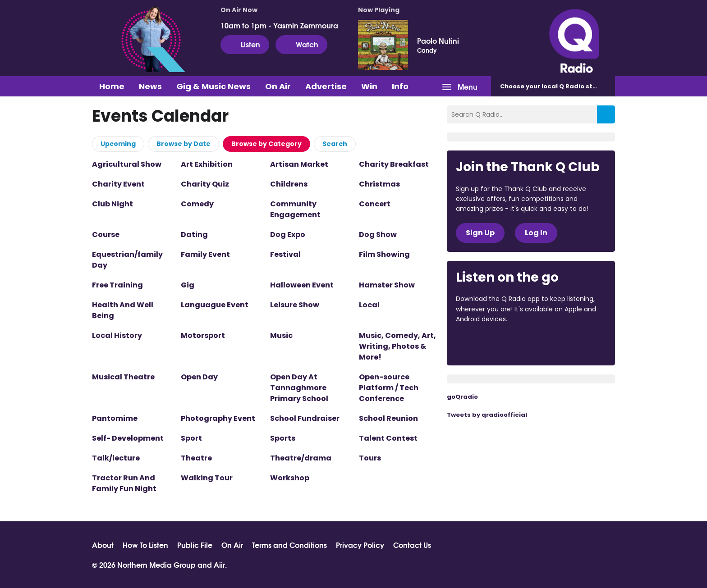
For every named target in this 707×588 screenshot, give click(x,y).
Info (400, 86)
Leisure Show (295, 305)
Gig (188, 285)
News (150, 86)
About (103, 545)
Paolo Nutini (438, 41)
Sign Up (480, 233)
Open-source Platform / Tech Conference (389, 388)
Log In (536, 233)
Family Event (205, 254)
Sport (191, 438)
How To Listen (145, 545)
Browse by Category (266, 144)
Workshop (290, 478)
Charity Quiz (205, 184)
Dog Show (378, 235)
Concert (375, 204)
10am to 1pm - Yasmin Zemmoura (279, 25)
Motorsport (203, 335)
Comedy (197, 204)
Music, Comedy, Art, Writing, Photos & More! (397, 346)
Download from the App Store (491, 344)
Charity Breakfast (394, 164)
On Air (278, 86)
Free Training (117, 285)
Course (106, 235)
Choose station (555, 86)
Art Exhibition (207, 164)
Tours (370, 458)
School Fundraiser (305, 418)
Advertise (326, 86)
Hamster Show (387, 285)
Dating (194, 235)
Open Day (199, 377)
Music (281, 335)
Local (369, 305)
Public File (195, 545)
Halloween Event (302, 285)
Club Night (112, 204)
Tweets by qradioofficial (487, 415)
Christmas (379, 184)
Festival (285, 254)
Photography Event (218, 418)
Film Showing (384, 254)
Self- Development (128, 438)
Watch (301, 44)
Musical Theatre (123, 377)
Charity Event (118, 184)
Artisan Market (299, 164)
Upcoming (118, 144)
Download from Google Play (566, 344)
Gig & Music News (213, 86)
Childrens (289, 184)
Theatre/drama (301, 458)
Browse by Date (184, 144)
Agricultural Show (127, 164)
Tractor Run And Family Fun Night (124, 483)
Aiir (219, 564)
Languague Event (215, 305)
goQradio (462, 397)
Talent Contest (388, 438)
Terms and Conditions (289, 545)
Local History (117, 335)
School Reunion (388, 418)
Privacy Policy (360, 545)
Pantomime (115, 418)
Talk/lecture (116, 458)
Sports (283, 438)
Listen (245, 44)
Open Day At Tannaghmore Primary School (299, 388)
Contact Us (412, 545)
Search (335, 144)
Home (112, 86)
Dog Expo (288, 235)
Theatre (196, 458)
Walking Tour (207, 478)
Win (369, 86)
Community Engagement (295, 209)
